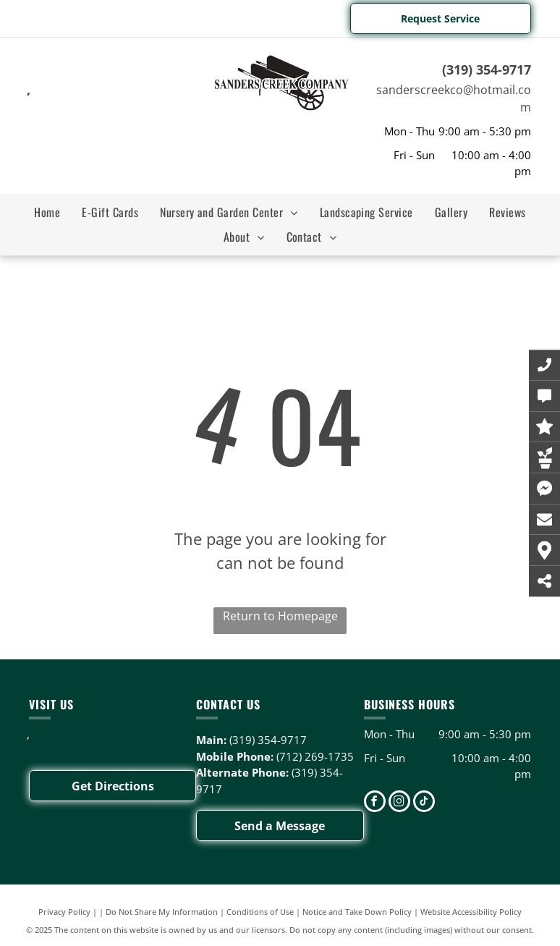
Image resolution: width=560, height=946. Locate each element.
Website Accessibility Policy (471, 912)
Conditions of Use (260, 912)
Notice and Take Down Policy (357, 912)
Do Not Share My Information (162, 912)
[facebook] (375, 803)
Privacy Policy (64, 912)
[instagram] (399, 803)
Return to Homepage (280, 616)
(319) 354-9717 (487, 69)
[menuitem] (47, 212)
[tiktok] (424, 803)
